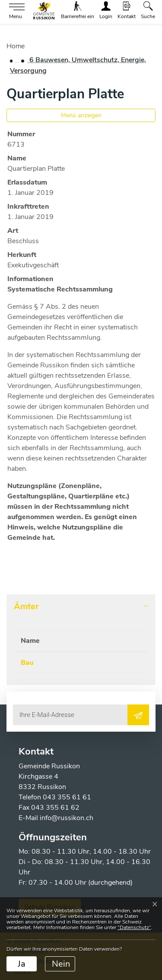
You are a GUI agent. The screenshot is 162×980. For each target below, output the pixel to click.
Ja (22, 964)
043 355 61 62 (55, 808)
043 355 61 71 (90, 663)
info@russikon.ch (67, 818)
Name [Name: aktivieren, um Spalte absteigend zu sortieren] (30, 641)
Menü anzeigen (81, 115)
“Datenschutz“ (134, 927)
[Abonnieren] (138, 715)
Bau (27, 663)
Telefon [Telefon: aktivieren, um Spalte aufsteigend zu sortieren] (78, 641)
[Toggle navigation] (14, 11)
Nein (61, 964)
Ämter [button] (26, 606)
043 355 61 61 (67, 797)
